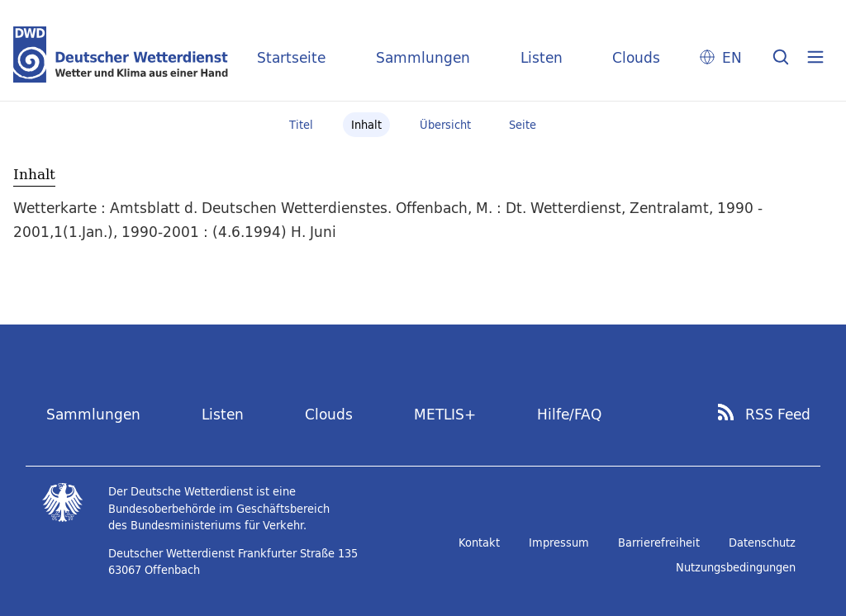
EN (732, 57)
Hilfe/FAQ (569, 414)
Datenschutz (762, 543)
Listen (542, 57)
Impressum (559, 543)
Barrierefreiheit (659, 543)
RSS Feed (778, 415)
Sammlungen (423, 57)
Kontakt (479, 543)
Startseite (291, 57)
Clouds (636, 57)
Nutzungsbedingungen (736, 567)
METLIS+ (445, 414)
